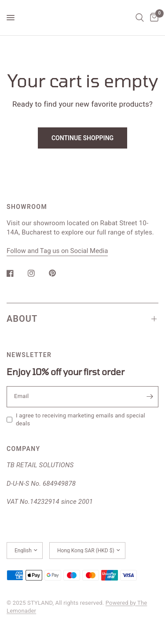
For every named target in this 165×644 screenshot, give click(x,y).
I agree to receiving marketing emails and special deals (81, 420)
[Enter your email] (150, 397)
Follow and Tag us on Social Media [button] (57, 251)
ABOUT (82, 319)
